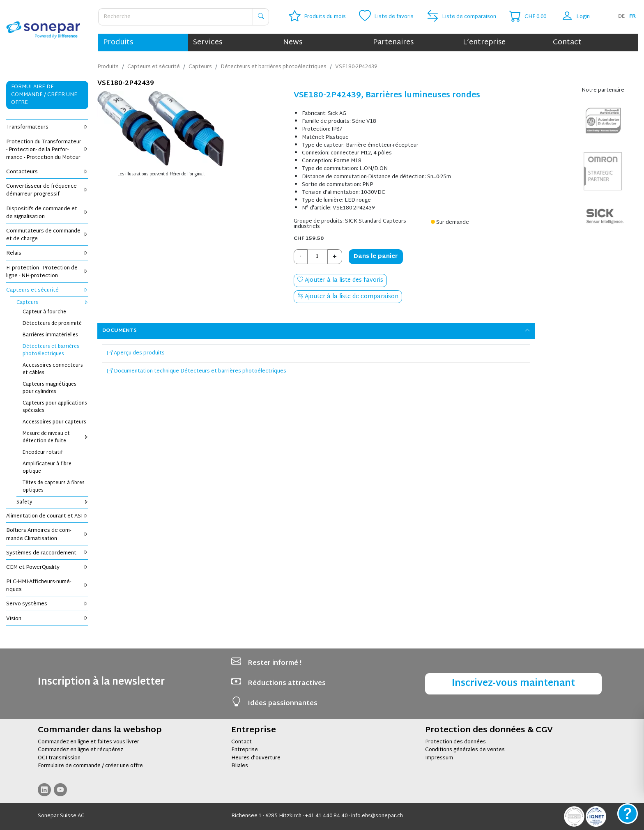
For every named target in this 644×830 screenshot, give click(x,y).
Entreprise (245, 750)
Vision (47, 619)
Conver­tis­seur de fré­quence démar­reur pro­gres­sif (47, 190)
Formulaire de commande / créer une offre (90, 766)
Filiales (240, 766)
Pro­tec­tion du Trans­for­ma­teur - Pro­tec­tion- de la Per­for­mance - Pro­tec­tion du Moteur (47, 150)
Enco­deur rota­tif (43, 453)
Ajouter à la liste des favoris (340, 280)
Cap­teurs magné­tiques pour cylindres (49, 388)
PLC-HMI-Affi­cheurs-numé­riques (47, 586)
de (621, 16)
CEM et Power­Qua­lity (47, 568)
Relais (47, 253)
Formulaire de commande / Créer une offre (44, 95)
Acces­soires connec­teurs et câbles (53, 369)
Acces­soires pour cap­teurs (54, 422)
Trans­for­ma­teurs (47, 127)
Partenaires (393, 43)
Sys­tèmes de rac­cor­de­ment (47, 553)
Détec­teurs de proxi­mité (52, 324)
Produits (118, 43)
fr (632, 16)
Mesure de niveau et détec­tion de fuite (55, 437)
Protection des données (455, 742)
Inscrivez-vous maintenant (513, 684)
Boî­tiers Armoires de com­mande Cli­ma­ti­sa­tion (47, 535)
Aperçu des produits (136, 353)
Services (208, 43)
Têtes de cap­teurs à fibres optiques (54, 487)
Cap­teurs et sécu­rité (47, 290)
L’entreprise (484, 43)
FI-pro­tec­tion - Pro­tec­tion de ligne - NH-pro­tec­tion (47, 272)
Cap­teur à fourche (44, 312)
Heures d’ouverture (256, 758)
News (293, 43)
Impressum (439, 758)
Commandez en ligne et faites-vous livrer (89, 742)
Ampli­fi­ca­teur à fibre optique (47, 468)
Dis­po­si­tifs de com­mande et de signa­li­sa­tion (47, 213)
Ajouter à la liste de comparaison (348, 297)
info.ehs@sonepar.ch (377, 816)
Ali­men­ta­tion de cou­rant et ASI (47, 516)
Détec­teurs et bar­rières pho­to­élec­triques (51, 350)
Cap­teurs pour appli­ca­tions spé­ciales (55, 407)
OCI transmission (59, 758)
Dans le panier (376, 256)
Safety (52, 502)
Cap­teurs (52, 303)
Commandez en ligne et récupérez (80, 750)
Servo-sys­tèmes (47, 604)
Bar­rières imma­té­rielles (50, 335)
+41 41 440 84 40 (326, 816)
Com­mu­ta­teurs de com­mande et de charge (47, 235)
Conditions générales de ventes (465, 750)
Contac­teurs (47, 172)
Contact (567, 43)
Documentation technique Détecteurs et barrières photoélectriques (197, 371)
